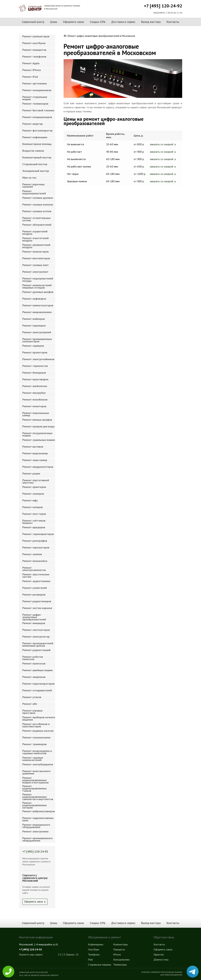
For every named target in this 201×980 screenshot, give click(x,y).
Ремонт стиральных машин (35, 98)
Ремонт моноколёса (35, 561)
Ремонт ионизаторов (35, 252)
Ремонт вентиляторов (36, 258)
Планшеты (119, 949)
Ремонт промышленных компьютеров (37, 340)
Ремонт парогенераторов (38, 684)
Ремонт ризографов (35, 541)
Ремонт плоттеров (34, 514)
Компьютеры (121, 944)
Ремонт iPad (30, 77)
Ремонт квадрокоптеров (38, 467)
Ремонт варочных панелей (33, 185)
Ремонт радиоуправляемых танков (34, 787)
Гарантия (159, 954)
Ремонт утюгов (32, 697)
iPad (90, 959)
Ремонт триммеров (34, 744)
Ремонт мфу (30, 500)
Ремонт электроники (35, 831)
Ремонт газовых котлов (37, 211)
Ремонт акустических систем (36, 575)
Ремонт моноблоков (35, 399)
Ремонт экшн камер (35, 460)
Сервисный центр (33, 22)
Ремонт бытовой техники (38, 110)
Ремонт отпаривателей (37, 690)
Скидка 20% (98, 22)
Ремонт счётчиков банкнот (34, 522)
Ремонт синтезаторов (36, 630)
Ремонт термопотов (35, 366)
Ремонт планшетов (34, 50)
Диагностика (161, 959)
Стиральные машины (100, 965)
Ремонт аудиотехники (36, 581)
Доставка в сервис (123, 22)
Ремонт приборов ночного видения (39, 718)
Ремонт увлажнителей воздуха (36, 246)
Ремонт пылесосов (34, 663)
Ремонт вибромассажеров (39, 811)
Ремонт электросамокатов (34, 569)
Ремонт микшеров (34, 623)
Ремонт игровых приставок (32, 712)
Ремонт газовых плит (36, 265)
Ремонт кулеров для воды (38, 426)
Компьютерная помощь (37, 144)
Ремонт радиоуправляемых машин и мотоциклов (35, 779)
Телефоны (94, 954)
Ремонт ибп (30, 704)
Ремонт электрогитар (36, 637)
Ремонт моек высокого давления (36, 772)
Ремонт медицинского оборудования (36, 826)
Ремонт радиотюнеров (37, 601)
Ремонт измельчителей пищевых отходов (37, 286)
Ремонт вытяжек (33, 447)
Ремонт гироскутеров (36, 547)
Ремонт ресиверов (34, 594)
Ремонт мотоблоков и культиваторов (36, 725)
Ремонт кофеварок (34, 299)
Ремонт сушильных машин (39, 440)
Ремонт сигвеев (32, 554)
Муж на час (29, 178)
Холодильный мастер (36, 171)
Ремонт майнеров (34, 319)
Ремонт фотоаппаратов (37, 130)
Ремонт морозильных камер (36, 414)
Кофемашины (96, 944)
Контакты (173, 22)
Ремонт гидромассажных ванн (38, 819)
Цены (54, 22)
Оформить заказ (73, 22)
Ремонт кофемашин (35, 137)
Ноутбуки (94, 949)
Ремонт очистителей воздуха (35, 239)
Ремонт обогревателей (37, 225)
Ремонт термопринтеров (38, 534)
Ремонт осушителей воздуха (35, 233)
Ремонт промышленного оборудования (38, 839)
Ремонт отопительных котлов (36, 219)
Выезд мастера (151, 22)
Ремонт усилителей (35, 588)
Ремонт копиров (33, 507)
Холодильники (121, 959)
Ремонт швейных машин (38, 670)
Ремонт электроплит (35, 272)
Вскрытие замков (33, 151)
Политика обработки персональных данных (162, 972)
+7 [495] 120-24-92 (163, 6)
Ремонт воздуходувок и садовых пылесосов (37, 752)
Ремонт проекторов (35, 352)
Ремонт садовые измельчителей (33, 759)
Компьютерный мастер (37, 157)
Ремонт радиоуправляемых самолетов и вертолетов (38, 796)
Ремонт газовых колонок (38, 204)
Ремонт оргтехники (35, 83)
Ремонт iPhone (32, 70)
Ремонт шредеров (34, 527)
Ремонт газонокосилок (36, 737)
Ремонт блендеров (34, 373)
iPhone (117, 954)
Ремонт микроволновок (37, 312)
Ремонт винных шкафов (37, 420)
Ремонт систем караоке (37, 608)
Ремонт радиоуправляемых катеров (34, 804)
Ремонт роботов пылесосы (33, 658)
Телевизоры (120, 965)
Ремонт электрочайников (38, 359)
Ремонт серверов (33, 346)
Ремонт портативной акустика (36, 481)
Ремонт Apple (31, 63)
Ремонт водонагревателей (34, 192)
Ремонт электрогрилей (37, 332)
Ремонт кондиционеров (37, 117)
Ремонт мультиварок (35, 379)
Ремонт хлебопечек (35, 386)
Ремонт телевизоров (35, 104)
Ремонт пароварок (34, 325)
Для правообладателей (171, 975)
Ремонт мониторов (34, 406)
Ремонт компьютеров (36, 36)
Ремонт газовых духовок (38, 198)
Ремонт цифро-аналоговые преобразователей (34, 616)
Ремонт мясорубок (34, 393)
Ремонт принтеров (34, 487)
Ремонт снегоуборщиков (38, 764)
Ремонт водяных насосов (38, 731)
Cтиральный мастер (35, 164)
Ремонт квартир (33, 124)
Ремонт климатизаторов (38, 305)
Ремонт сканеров (33, 494)
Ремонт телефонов (34, 56)
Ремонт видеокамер (35, 453)
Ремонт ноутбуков (34, 43)
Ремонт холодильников (37, 90)
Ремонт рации (31, 473)
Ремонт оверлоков (34, 677)
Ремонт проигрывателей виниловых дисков (38, 644)
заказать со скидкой (161, 144)
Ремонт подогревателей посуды (38, 280)
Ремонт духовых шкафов (38, 292)
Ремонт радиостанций (36, 650)
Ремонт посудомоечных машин (37, 434)
